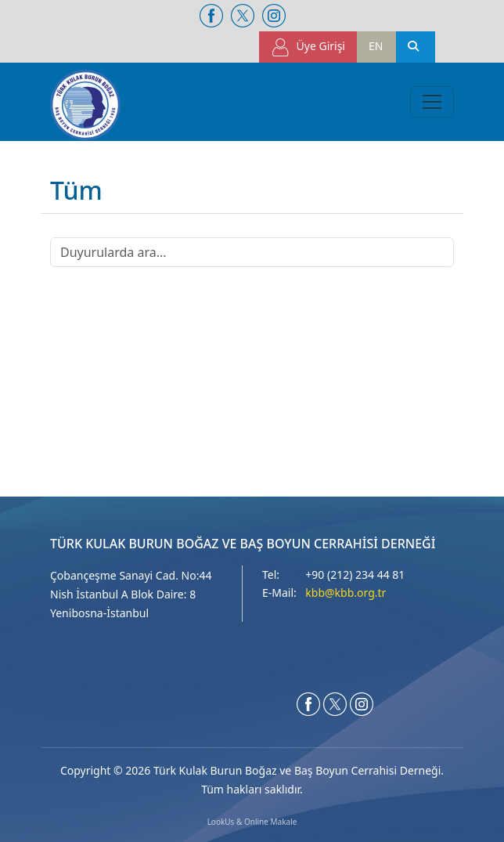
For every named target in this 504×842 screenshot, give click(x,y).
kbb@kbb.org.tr (346, 593)
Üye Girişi (308, 47)
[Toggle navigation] (432, 102)
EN (376, 46)
